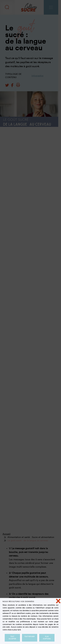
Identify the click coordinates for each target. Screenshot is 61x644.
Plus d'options (47, 638)
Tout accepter (12, 638)
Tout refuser (30, 637)
